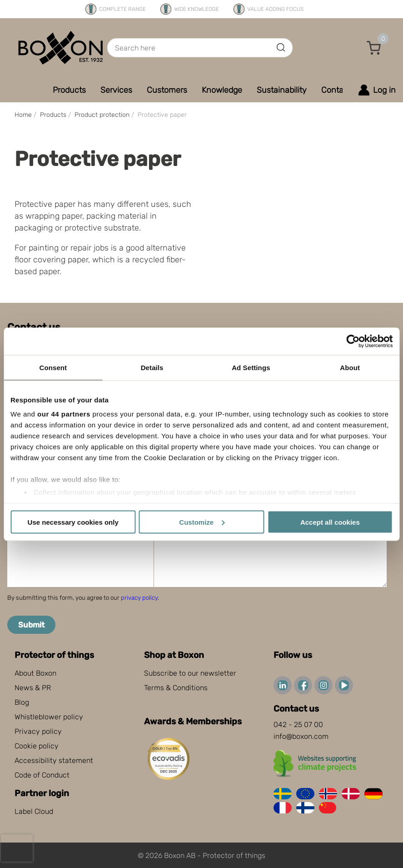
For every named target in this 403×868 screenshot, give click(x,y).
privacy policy (139, 598)
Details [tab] (152, 367)
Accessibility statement (54, 760)
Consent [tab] (53, 367)
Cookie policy (37, 746)
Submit (31, 625)
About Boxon (35, 673)
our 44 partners (64, 414)
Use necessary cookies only (73, 522)
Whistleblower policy (49, 717)
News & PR (33, 688)
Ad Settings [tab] (251, 367)
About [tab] (350, 367)
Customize (202, 522)
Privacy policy (38, 731)
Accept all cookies (330, 522)
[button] (374, 48)
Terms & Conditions (176, 688)
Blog (22, 702)
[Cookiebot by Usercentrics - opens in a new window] (353, 341)
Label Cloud (34, 811)
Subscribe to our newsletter (190, 673)
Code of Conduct (42, 775)
